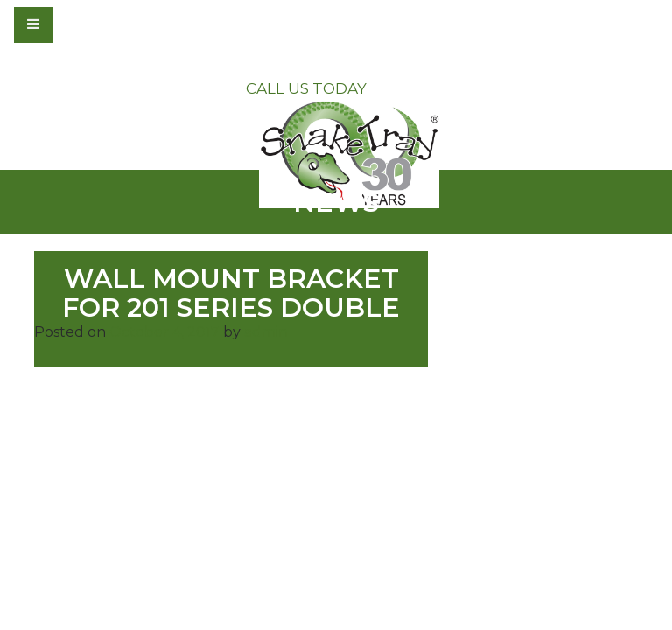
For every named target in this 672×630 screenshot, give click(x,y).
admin (266, 332)
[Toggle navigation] (80, 24)
